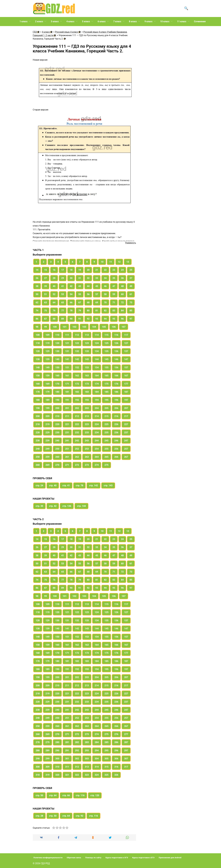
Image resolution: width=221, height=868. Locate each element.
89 (63, 319)
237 (126, 433)
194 (97, 400)
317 (126, 767)
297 (126, 751)
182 (77, 392)
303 (87, 759)
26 (37, 278)
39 (46, 286)
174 (97, 384)
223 (87, 424)
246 (116, 441)
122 (77, 343)
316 (116, 767)
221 (67, 424)
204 (97, 408)
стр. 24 (39, 485)
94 (105, 319)
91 (80, 319)
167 (126, 376)
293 (87, 751)
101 (65, 327)
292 (77, 751)
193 (87, 400)
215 (106, 416)
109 (48, 335)
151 (67, 367)
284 (97, 742)
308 (38, 767)
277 (126, 734)
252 (77, 449)
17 (63, 270)
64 (54, 302)
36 (122, 278)
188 (38, 400)
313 (87, 767)
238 (38, 441)
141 (67, 359)
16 (54, 270)
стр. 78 (79, 485)
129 (48, 351)
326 (116, 775)
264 (97, 457)
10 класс (165, 21)
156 (116, 367)
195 (106, 400)
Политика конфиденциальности (48, 858)
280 (57, 742)
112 (77, 335)
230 (57, 433)
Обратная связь (74, 858)
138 (38, 359)
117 (126, 335)
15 (46, 270)
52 (54, 294)
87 (46, 319)
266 (116, 457)
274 (97, 465)
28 (54, 278)
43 (80, 286)
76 (54, 311)
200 (57, 408)
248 (38, 449)
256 (116, 449)
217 (126, 416)
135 (106, 351)
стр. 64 (53, 795)
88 (54, 319)
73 (131, 302)
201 (67, 408)
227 (126, 424)
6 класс (102, 21)
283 (87, 742)
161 (67, 376)
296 (116, 751)
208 (38, 416)
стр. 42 (53, 506)
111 (67, 335)
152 (77, 367)
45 (97, 286)
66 (71, 302)
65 (63, 302)
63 (46, 302)
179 (48, 392)
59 (114, 294)
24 (122, 270)
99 (46, 327)
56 (88, 294)
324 (97, 775)
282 (77, 742)
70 (105, 302)
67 (80, 302)
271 (67, 465)
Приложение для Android (170, 858)
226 (116, 424)
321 (67, 775)
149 (48, 367)
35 (114, 278)
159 (48, 376)
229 (48, 433)
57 (97, 294)
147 (126, 359)
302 (77, 759)
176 (116, 384)
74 (37, 311)
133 (87, 351)
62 (37, 302)
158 (38, 376)
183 (87, 392)
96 (122, 319)
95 (114, 319)
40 (54, 286)
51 (46, 294)
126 (116, 343)
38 (37, 286)
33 (97, 278)
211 (67, 416)
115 (106, 335)
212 (77, 416)
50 (37, 294)
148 (38, 367)
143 (87, 359)
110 (57, 335)
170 (57, 384)
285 (106, 742)
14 (37, 270)
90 (71, 319)
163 (87, 376)
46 (105, 286)
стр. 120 (95, 795)
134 (97, 351)
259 (48, 457)
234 (97, 433)
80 (88, 311)
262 (77, 457)
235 (106, 433)
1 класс (23, 21)
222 (77, 424)
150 (57, 367)
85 (131, 311)
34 (105, 278)
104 (94, 327)
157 (126, 367)
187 (126, 392)
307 (126, 759)
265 (106, 457)
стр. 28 (39, 816)
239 (48, 441)
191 (67, 400)
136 (116, 351)
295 (106, 751)
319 (48, 775)
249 (48, 449)
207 (126, 408)
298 (38, 759)
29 (63, 278)
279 (48, 742)
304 (97, 759)
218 (38, 424)
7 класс (117, 21)
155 (106, 367)
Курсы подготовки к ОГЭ (117, 858)
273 (87, 465)
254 (97, 449)
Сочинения (200, 21)
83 (114, 311)
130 (57, 351)
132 (77, 351)
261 (67, 457)
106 (114, 327)
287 (126, 742)
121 (67, 343)
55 (80, 294)
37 (131, 278)
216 (116, 416)
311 (67, 767)
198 (38, 408)
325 (106, 775)
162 (77, 376)
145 (106, 359)
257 (126, 449)
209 (48, 416)
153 (87, 367)
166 (116, 376)
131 (67, 351)
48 (122, 286)
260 (57, 457)
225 (106, 424)
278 (38, 742)
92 (88, 319)
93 (97, 319)
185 (106, 392)
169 (48, 384)
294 (97, 751)
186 (116, 392)
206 (116, 408)
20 (88, 270)
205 (106, 408)
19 (80, 270)
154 (97, 367)
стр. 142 (93, 485)
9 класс (148, 21)
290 (57, 751)
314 (97, 767)
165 (106, 376)
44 (88, 286)
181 (67, 392)
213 (87, 416)
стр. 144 (81, 506)
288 (38, 751)
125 (106, 343)
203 (87, 408)
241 (67, 441)
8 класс (133, 21)
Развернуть (131, 243)
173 (87, 384)
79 (80, 311)
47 (114, 286)
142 (77, 359)
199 (48, 408)
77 (63, 311)
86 (37, 319)
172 (77, 384)
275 (106, 465)
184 (97, 392)
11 (111, 262)
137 (126, 351)
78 (71, 311)
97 (131, 319)
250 (57, 449)
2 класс (39, 21)
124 (97, 343)
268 (38, 465)
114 (97, 335)
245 (106, 441)
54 (71, 294)
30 (71, 278)
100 (55, 327)
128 (38, 351)
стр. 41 (66, 485)
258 (38, 457)
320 (57, 775)
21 (97, 270)
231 (67, 433)
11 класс (182, 21)
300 (57, 759)
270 (57, 465)
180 (57, 392)
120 (57, 343)
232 (77, 433)
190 (57, 400)
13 (128, 262)
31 (80, 278)
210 (57, 416)
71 (114, 302)
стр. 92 (79, 816)
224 (97, 424)
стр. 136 (67, 506)
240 (57, 441)
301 (67, 759)
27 (46, 278)
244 (97, 441)
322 (77, 775)
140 (57, 359)
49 (131, 286)
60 (122, 294)
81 (97, 311)
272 (77, 465)
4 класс (70, 21)
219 (48, 424)
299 (48, 759)
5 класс (86, 21)
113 (87, 335)
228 (38, 433)
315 (106, 767)
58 (105, 294)
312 (77, 767)
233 (87, 433)
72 (122, 302)
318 (38, 775)
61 (131, 294)
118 (38, 343)
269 (48, 465)
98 (37, 327)
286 (116, 742)
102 (74, 327)
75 (46, 311)
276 (116, 734)
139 (48, 359)
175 (106, 384)
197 (126, 400)
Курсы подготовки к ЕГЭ (143, 858)
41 (63, 286)
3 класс (55, 21)
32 (88, 278)
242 (77, 441)
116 (116, 335)
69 (97, 302)
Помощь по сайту (93, 858)
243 (87, 441)
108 (38, 335)
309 (48, 767)
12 (119, 262)
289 (48, 751)
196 (116, 400)
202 (77, 408)
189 (48, 400)
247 (126, 441)
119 (48, 343)
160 (57, 376)
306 (116, 759)
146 (116, 359)
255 (106, 449)
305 (106, 759)
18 (71, 270)
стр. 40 (53, 485)
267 (126, 457)
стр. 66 (66, 795)
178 (38, 392)
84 (122, 311)
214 (97, 416)
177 (126, 384)
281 (67, 742)
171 (67, 384)
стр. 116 (80, 795)
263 (87, 457)
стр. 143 (108, 485)
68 (88, 302)
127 (126, 343)
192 (77, 400)
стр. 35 (39, 506)
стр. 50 (39, 795)
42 (71, 286)
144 (97, 359)
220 (57, 424)
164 (97, 376)
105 (104, 327)
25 (131, 270)
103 (84, 327)
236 (116, 433)
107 (124, 327)
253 (87, 449)
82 (105, 311)
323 (87, 775)
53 (63, 294)
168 (38, 384)
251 (67, 449)
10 (102, 262)
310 (57, 767)
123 (87, 343)
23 (114, 270)
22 (105, 270)
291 (67, 751)
